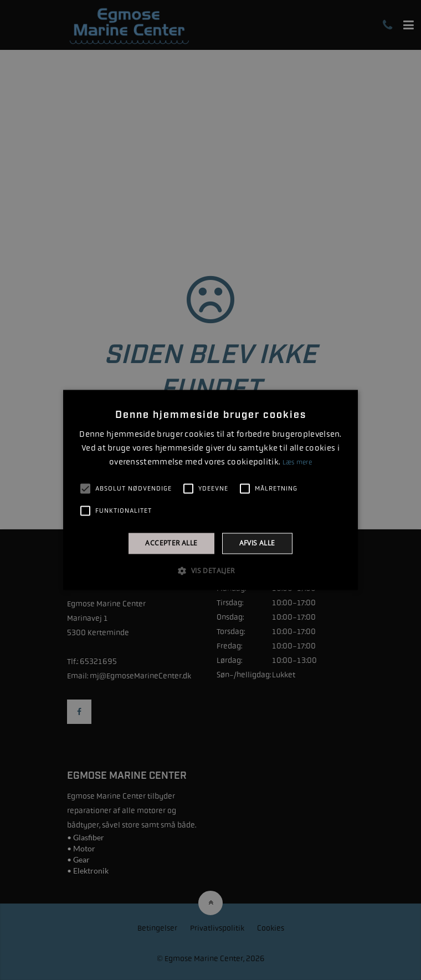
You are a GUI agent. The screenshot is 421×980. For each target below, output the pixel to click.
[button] (210, 571)
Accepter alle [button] (171, 543)
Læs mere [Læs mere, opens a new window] (297, 462)
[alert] (210, 490)
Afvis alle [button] (257, 543)
